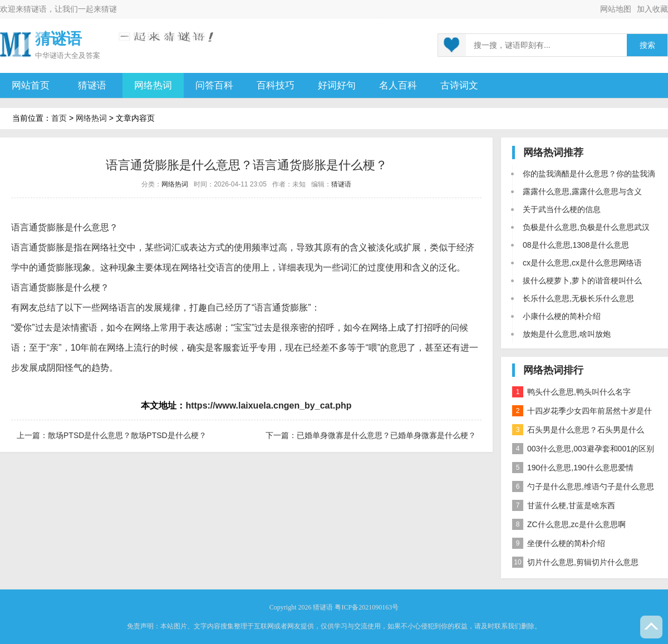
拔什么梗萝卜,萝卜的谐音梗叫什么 (582, 281)
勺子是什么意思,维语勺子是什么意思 (583, 486)
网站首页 (31, 85)
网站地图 (616, 9)
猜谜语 (35, 9)
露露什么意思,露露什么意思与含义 (582, 191)
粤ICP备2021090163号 (367, 607)
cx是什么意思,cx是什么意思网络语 (582, 263)
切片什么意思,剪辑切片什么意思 (575, 562)
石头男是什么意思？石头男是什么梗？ (578, 432)
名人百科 (398, 85)
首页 (59, 118)
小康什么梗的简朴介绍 (562, 316)
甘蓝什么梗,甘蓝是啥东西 (564, 505)
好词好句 (337, 85)
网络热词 (153, 85)
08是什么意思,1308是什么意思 (576, 245)
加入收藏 (652, 9)
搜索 (647, 45)
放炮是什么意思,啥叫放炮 (567, 334)
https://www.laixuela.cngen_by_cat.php (268, 405)
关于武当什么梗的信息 (562, 209)
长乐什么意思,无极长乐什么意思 (578, 298)
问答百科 (214, 85)
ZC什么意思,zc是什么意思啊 (569, 524)
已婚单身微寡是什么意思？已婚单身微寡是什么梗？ (386, 435)
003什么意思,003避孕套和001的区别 (583, 449)
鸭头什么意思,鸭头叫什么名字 (571, 392)
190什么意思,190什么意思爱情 (573, 468)
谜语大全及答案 (75, 55)
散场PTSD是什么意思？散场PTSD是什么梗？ (127, 435)
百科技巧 (276, 85)
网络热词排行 (553, 370)
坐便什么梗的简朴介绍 (559, 543)
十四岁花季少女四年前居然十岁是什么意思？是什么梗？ (582, 413)
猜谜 (109, 9)
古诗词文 (459, 85)
